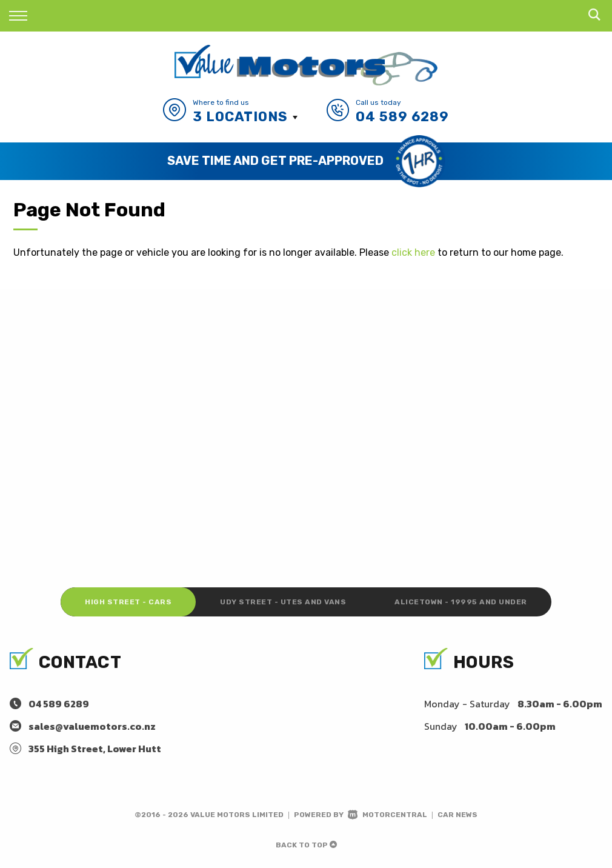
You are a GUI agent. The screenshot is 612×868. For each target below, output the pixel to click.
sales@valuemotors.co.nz (92, 726)
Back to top (306, 845)
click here (413, 252)
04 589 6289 (402, 117)
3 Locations (240, 117)
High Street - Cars (128, 602)
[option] (306, 161)
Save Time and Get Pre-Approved (275, 161)
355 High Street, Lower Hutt (95, 749)
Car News (457, 815)
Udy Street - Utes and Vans (283, 602)
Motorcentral (387, 815)
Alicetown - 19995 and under (461, 602)
